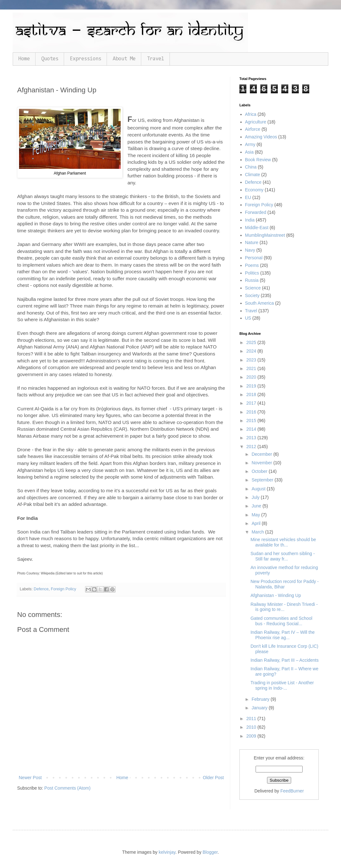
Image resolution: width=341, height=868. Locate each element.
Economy (254, 190)
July (256, 497)
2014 (252, 429)
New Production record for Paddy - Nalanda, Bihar (285, 584)
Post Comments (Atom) (67, 788)
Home (24, 59)
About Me (124, 59)
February (261, 699)
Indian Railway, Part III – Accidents (285, 660)
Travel (156, 59)
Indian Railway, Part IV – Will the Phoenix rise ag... (283, 635)
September (263, 480)
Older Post (213, 778)
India (250, 220)
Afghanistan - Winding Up (276, 595)
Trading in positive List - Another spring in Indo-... (282, 685)
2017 (252, 403)
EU (248, 197)
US (248, 318)
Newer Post (30, 778)
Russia (252, 280)
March (258, 532)
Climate (253, 175)
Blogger (210, 852)
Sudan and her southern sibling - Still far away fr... (283, 556)
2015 (252, 421)
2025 (252, 342)
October (260, 471)
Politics (252, 273)
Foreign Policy (64, 589)
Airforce (253, 129)
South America (260, 303)
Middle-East (257, 228)
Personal (254, 258)
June (257, 506)
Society (252, 295)
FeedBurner (292, 791)
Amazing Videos (261, 137)
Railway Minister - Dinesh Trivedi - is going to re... (284, 607)
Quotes (50, 59)
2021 (252, 368)
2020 (252, 377)
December (262, 454)
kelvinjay (167, 852)
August (259, 489)
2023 (252, 360)
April (257, 523)
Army (250, 144)
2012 (252, 447)
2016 (252, 412)
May (256, 515)
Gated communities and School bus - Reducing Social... (281, 621)
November (262, 463)
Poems (252, 265)
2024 (252, 351)
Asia (249, 152)
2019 (252, 386)
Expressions (86, 59)
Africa (251, 114)
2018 (252, 394)
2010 (252, 727)
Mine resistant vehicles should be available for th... (283, 542)
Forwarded (256, 212)
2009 (252, 736)
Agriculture (256, 122)
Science (253, 288)
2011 (252, 719)
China (251, 167)
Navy (250, 250)
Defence (41, 589)
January (260, 708)
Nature (252, 242)
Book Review (258, 160)
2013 (252, 438)
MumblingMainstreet (265, 235)
